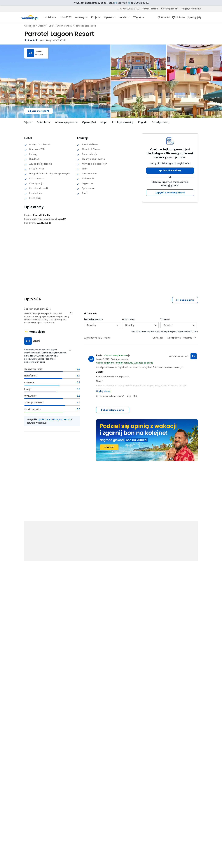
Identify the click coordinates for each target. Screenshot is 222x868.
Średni (39, 52)
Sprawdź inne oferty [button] (170, 171)
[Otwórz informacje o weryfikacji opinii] (71, 313)
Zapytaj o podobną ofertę (170, 193)
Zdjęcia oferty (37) (38, 111)
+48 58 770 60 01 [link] (128, 9)
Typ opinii (165, 319)
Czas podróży (129, 319)
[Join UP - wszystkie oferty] (62, 219)
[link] (30, 17)
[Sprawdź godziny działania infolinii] (138, 9)
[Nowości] (163, 17)
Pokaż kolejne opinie (113, 410)
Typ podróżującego (93, 319)
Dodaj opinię (185, 300)
